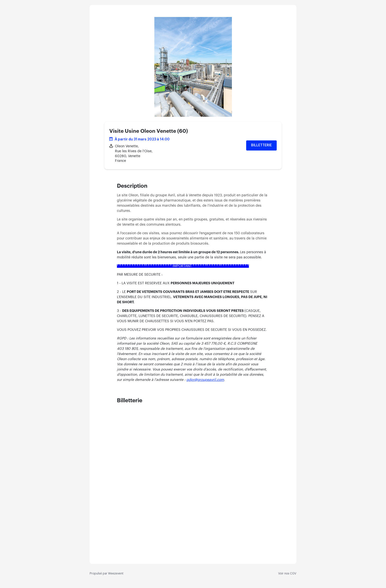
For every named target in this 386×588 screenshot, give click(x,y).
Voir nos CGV (287, 573)
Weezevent (116, 573)
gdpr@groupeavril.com (205, 380)
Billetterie (261, 145)
